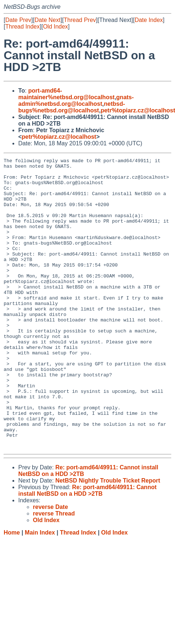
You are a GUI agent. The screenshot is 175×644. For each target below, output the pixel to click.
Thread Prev (80, 20)
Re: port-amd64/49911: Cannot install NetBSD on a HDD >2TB (87, 549)
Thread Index (22, 27)
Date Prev (18, 20)
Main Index (40, 591)
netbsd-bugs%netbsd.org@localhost (72, 107)
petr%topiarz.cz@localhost (59, 137)
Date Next (47, 20)
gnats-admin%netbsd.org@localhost (76, 100)
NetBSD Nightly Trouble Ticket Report (108, 539)
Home (12, 591)
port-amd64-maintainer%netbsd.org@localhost (66, 94)
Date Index (149, 20)
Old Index (56, 27)
